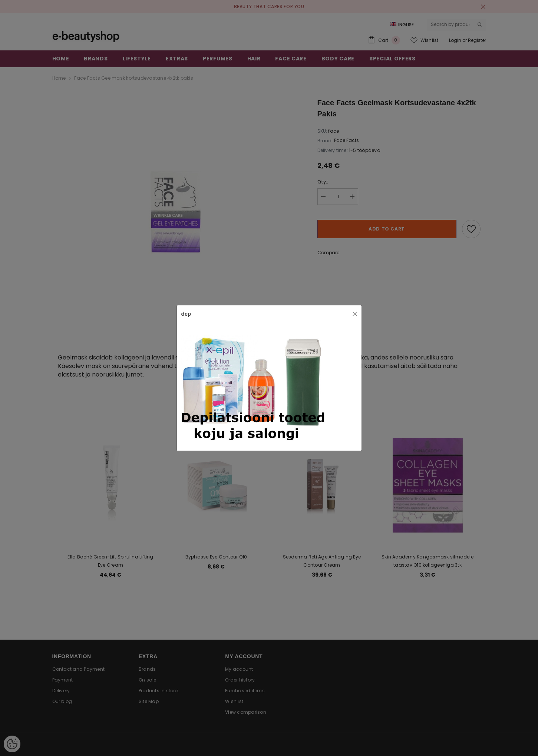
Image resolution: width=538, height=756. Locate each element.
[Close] (355, 314)
